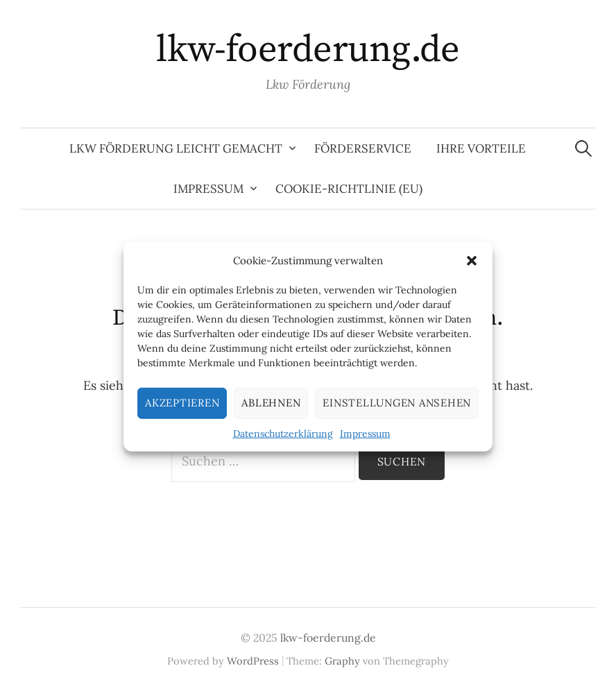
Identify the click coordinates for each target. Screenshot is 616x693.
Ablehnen (271, 403)
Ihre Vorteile (481, 148)
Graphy (342, 661)
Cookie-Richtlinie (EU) (349, 189)
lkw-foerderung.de (308, 50)
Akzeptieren (182, 403)
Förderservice (363, 148)
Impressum (365, 433)
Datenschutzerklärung (283, 433)
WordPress (253, 661)
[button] (472, 260)
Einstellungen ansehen (397, 403)
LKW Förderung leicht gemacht (176, 148)
